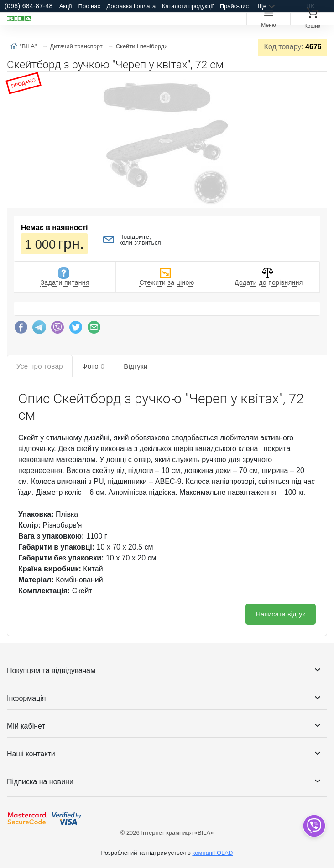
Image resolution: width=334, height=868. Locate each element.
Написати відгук (281, 614)
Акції (66, 6)
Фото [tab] (93, 366)
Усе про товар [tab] (40, 366)
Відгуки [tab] (136, 366)
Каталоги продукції (188, 6)
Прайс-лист (236, 6)
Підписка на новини (40, 782)
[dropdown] (314, 826)
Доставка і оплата (131, 6)
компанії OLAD (212, 853)
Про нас (89, 6)
